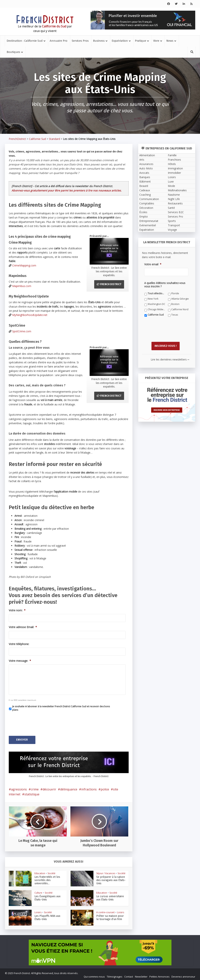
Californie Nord (180, 309)
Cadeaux (145, 190)
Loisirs (38, 911)
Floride (175, 293)
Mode (171, 186)
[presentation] (38, 722)
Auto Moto (146, 168)
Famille (172, 155)
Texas (175, 315)
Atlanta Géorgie (180, 299)
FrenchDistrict (17, 139)
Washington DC (156, 304)
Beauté (144, 186)
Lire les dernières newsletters (170, 358)
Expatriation (120, 41)
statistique (32, 793)
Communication (149, 199)
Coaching (145, 195)
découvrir (49, 788)
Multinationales (177, 190)
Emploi (143, 216)
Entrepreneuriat (149, 221)
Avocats (144, 173)
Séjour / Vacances (106, 872)
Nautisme (174, 195)
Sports (172, 221)
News (170, 41)
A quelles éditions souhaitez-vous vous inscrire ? (165, 285)
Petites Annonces (159, 975)
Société (51, 872)
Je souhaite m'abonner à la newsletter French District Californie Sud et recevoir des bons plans (61, 708)
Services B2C (176, 212)
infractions (89, 788)
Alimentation (147, 155)
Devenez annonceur (183, 975)
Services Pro (175, 216)
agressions (19, 788)
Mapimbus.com (22, 286)
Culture (38, 892)
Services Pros (80, 41)
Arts (142, 160)
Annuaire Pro (59, 41)
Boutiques (13, 52)
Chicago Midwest (157, 309)
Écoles (143, 212)
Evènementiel (148, 225)
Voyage (172, 230)
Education (40, 872)
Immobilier (174, 173)
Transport (174, 225)
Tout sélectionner (157, 293)
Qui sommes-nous (94, 975)
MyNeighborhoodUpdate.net (30, 315)
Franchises (174, 160)
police (105, 788)
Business (99, 41)
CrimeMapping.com (24, 265)
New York (153, 299)
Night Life (174, 199)
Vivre (156, 41)
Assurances (146, 164)
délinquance (69, 788)
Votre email (153, 264)
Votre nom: (17, 610)
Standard (54, 139)
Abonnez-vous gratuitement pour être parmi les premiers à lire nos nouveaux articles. (67, 190)
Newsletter (141, 975)
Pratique (141, 41)
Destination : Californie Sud (25, 41)
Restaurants (175, 203)
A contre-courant (105, 911)
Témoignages (115, 975)
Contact (129, 975)
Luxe (171, 181)
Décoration (146, 208)
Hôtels (172, 164)
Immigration (175, 168)
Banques (145, 177)
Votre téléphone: (19, 644)
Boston (175, 304)
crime (35, 788)
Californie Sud (37, 139)
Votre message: (20, 661)
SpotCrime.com (22, 331)
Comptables (147, 203)
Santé (171, 208)
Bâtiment (145, 181)
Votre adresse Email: (23, 627)
